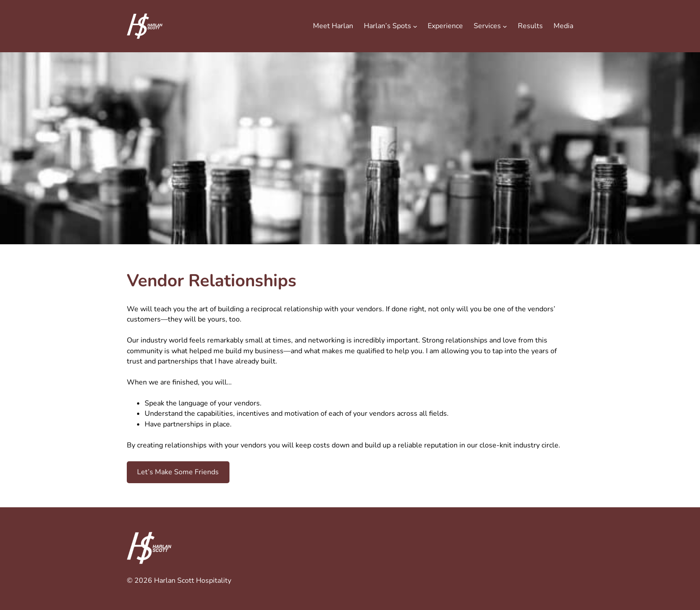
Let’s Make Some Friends (178, 472)
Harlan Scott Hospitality (193, 581)
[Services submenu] (505, 26)
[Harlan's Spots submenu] (415, 26)
